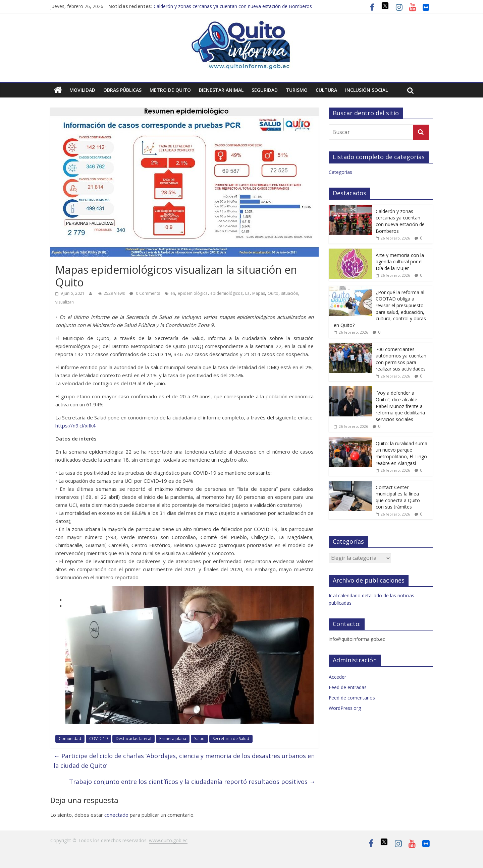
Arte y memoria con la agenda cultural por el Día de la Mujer (400, 262)
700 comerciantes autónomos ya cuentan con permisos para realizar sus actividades (401, 359)
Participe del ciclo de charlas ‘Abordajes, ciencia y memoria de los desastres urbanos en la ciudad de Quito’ (184, 761)
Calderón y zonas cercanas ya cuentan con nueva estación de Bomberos (233, 6)
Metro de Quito (170, 90)
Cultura (326, 90)
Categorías (340, 172)
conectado (116, 815)
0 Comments (145, 293)
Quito (273, 293)
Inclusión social (366, 90)
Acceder (337, 677)
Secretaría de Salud (231, 739)
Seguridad (265, 90)
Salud (199, 739)
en (173, 293)
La (247, 293)
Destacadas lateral (133, 739)
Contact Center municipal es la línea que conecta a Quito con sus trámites (398, 497)
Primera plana (173, 739)
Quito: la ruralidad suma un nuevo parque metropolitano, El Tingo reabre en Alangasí (401, 453)
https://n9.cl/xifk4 (75, 425)
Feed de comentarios (352, 698)
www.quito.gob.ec (168, 840)
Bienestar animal (221, 90)
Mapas (259, 293)
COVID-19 (98, 739)
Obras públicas (122, 90)
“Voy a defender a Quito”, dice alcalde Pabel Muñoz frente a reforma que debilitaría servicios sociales (400, 406)
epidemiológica (193, 293)
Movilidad (82, 90)
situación (290, 293)
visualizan (65, 302)
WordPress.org (345, 708)
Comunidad (70, 739)
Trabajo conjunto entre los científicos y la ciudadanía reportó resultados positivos (192, 782)
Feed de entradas (348, 687)
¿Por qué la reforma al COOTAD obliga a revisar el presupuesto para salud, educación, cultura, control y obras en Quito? (380, 309)
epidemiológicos (226, 293)
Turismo (297, 90)
